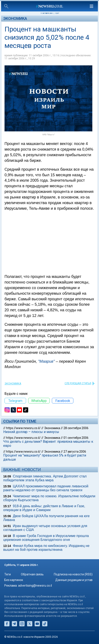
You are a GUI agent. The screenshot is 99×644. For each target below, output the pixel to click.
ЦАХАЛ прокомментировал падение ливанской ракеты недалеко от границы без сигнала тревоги (46, 488)
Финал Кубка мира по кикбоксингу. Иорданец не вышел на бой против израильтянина (46, 548)
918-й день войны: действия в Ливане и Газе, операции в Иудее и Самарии (44, 508)
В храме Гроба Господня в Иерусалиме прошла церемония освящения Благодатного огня (46, 538)
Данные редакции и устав (74, 580)
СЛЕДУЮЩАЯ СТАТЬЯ (78, 383)
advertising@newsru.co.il (35, 586)
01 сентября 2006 (76, 438)
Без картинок (14, 580)
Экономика (15, 18)
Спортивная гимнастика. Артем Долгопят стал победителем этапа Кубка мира (45, 478)
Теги (8, 574)
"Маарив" (46, 361)
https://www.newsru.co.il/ (23, 428)
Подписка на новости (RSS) (73, 574)
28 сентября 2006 (76, 428)
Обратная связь (32, 574)
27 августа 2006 (75, 452)
